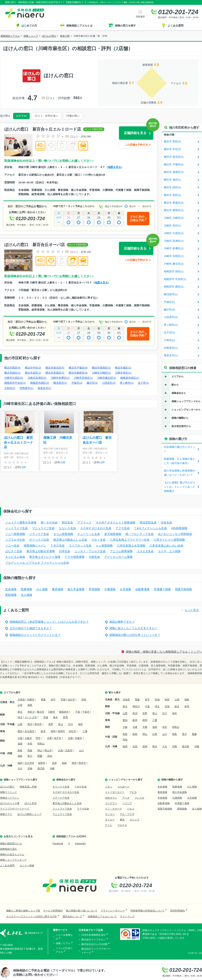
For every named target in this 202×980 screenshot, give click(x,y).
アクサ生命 (123, 528)
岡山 (40, 751)
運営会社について (72, 917)
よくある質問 (7, 866)
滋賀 (20, 744)
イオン (109, 787)
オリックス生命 (39, 540)
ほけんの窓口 (7, 787)
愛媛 (40, 756)
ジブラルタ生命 (15, 540)
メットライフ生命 (17, 528)
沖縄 (52, 769)
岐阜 (43, 731)
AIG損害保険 (179, 528)
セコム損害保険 (63, 534)
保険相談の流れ (8, 849)
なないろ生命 (67, 528)
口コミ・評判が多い (47, 116)
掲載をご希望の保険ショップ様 (23, 911)
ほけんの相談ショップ (29, 814)
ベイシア (127, 803)
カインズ (135, 820)
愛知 (20, 731)
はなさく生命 (14, 551)
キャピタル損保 (15, 557)
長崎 (64, 763)
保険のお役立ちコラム (12, 854)
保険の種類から (180, 418)
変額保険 (11, 595)
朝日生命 (67, 522)
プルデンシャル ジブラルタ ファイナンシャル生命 (37, 563)
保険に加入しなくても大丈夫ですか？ (133, 628)
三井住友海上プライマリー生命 (130, 540)
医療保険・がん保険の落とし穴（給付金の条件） (180, 461)
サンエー (110, 814)
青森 (43, 700)
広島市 (69, 751)
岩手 (53, 700)
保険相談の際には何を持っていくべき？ (135, 635)
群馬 (65, 717)
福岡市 (42, 763)
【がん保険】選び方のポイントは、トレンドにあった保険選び (180, 487)
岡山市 (48, 751)
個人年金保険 (76, 589)
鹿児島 (41, 769)
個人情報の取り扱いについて (82, 911)
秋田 (84, 700)
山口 (81, 751)
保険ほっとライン (10, 798)
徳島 (20, 756)
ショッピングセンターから (186, 410)
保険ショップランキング (13, 860)
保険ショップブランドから (186, 401)
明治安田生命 (148, 522)
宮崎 (30, 769)
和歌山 (41, 744)
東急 (122, 820)
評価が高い (73, 116)
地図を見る (114, 167)
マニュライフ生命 (43, 528)
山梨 (20, 724)
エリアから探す (12, 692)
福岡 (20, 763)
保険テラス (6, 814)
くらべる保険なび (64, 937)
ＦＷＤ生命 (58, 546)
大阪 (20, 738)
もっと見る (192, 610)
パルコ (131, 809)
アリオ (126, 798)
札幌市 (31, 700)
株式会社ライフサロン (94, 940)
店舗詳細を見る (135, 133)
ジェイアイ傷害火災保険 (21, 522)
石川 (70, 724)
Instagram (80, 844)
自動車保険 (142, 589)
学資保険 (94, 589)
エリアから (178, 376)
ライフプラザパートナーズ (15, 809)
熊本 (74, 763)
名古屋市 (29, 731)
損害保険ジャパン (35, 546)
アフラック (84, 522)
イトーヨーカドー (115, 792)
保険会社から (179, 393)
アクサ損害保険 (75, 557)
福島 (30, 705)
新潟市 (38, 724)
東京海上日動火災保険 (41, 551)
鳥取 (20, 751)
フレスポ (139, 798)
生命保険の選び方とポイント (180, 449)
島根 (30, 751)
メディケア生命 (39, 534)
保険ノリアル (63, 943)
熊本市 (82, 763)
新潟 (30, 724)
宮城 (63, 700)
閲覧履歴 (140, 17)
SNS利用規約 (177, 911)
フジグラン (111, 803)
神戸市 (58, 738)
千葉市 (86, 712)
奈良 (30, 744)
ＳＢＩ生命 (99, 540)
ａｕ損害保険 (104, 546)
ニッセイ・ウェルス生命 (90, 551)
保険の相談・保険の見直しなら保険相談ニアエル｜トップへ (164, 652)
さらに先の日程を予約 (137, 218)
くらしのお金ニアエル (64, 950)
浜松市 (72, 731)
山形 (20, 705)
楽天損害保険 (113, 534)
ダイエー (110, 820)
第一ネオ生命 (49, 522)
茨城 (46, 717)
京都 (70, 738)
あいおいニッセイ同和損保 (175, 534)
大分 (20, 769)
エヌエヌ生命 (145, 551)
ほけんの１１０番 (10, 803)
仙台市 (71, 700)
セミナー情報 (27, 866)
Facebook (58, 844)
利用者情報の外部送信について (147, 911)
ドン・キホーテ (114, 809)
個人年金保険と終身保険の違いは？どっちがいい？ (180, 473)
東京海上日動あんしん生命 (70, 540)
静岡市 (61, 731)
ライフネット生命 (80, 546)
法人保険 (26, 595)
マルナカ (122, 825)
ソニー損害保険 (15, 534)
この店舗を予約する (136, 145)
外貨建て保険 (162, 589)
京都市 (78, 738)
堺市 (38, 738)
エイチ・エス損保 (169, 551)
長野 (51, 724)
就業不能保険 (183, 589)
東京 (20, 712)
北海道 (21, 700)
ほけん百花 (31, 803)
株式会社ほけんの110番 (94, 944)
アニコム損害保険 (121, 551)
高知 (50, 756)
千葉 (78, 712)
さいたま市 (31, 717)
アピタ (133, 792)
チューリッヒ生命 (89, 534)
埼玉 (20, 717)
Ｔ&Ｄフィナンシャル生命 (150, 528)
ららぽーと (123, 787)
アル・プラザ (127, 814)
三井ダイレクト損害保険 (169, 540)
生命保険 (11, 589)
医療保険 (26, 589)
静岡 (53, 731)
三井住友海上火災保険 (131, 546)
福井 (80, 724)
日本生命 (65, 551)
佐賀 (54, 763)
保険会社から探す (66, 780)
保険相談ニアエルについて (102, 917)
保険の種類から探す (172, 780)
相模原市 (64, 712)
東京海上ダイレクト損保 (45, 557)
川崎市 (52, 712)
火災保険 (125, 589)
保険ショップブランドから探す (21, 780)
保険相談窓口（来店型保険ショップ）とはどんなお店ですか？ (49, 622)
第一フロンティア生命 (140, 534)
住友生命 (166, 522)
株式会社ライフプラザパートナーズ (96, 951)
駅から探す (115, 692)
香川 (30, 756)
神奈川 (31, 712)
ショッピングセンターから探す (126, 780)
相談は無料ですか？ (122, 622)
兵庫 (49, 738)
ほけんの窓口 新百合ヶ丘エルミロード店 (18, 442)
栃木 (56, 717)
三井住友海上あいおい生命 (166, 546)
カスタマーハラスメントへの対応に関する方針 (32, 917)
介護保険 (110, 589)
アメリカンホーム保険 (118, 557)
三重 (85, 731)
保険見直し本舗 (28, 787)
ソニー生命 (12, 546)
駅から (175, 385)
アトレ (109, 825)
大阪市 (28, 738)
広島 (61, 751)
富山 (61, 724)
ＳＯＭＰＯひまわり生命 (96, 528)
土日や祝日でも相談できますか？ (31, 628)
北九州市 (29, 763)
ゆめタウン (111, 798)
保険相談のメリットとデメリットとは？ (35, 635)
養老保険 (58, 589)
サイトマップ (127, 917)
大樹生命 (94, 557)
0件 (24, 467)
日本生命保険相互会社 (94, 935)
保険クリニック (8, 792)
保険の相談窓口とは (11, 844)
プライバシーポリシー (113, 911)
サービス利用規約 (53, 911)
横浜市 (41, 712)
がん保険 (42, 589)
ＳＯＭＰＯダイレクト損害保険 (116, 522)
